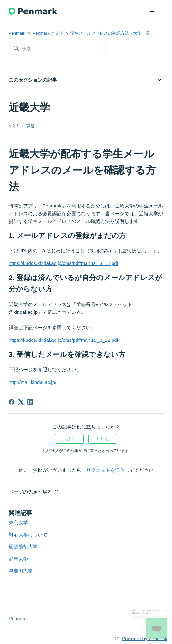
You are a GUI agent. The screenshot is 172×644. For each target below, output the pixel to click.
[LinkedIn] (30, 402)
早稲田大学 (21, 571)
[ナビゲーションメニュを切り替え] (152, 12)
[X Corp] (21, 402)
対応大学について (28, 535)
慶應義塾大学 (23, 547)
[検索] (57, 49)
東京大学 (18, 522)
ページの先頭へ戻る (34, 491)
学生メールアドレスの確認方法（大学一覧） (112, 33)
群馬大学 (18, 559)
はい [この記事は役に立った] (69, 439)
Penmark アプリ (48, 33)
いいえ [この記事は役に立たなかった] (103, 439)
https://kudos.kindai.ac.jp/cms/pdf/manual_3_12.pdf (63, 263)
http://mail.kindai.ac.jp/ (32, 382)
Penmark (17, 33)
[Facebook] (12, 402)
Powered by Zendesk (145, 638)
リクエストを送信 (105, 470)
